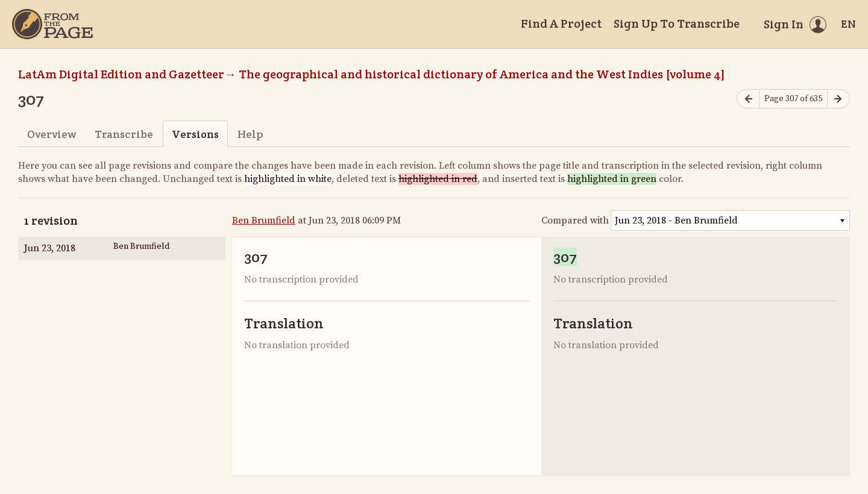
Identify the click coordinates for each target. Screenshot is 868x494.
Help (250, 134)
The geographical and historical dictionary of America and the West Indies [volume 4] (482, 74)
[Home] (52, 24)
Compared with (575, 220)
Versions (195, 134)
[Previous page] (748, 99)
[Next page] (838, 99)
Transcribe (124, 134)
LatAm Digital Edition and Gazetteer (121, 74)
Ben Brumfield (264, 220)
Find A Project (561, 23)
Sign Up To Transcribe (677, 23)
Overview (52, 134)
